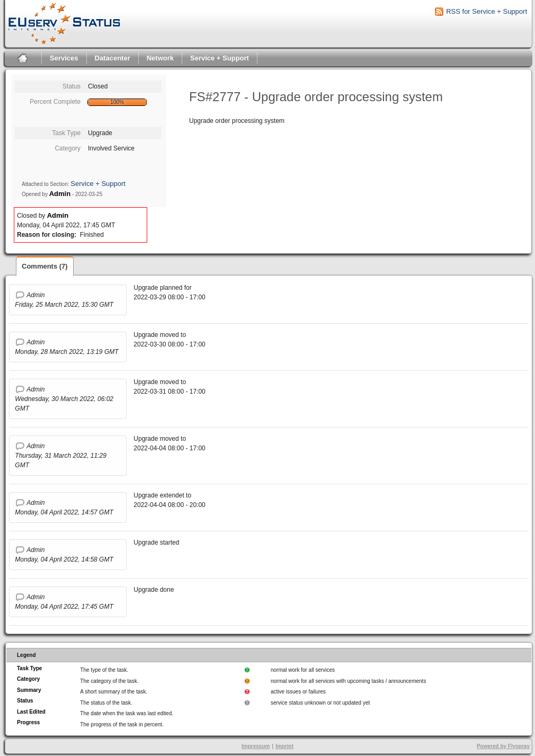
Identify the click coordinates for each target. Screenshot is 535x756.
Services (64, 58)
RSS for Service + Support (487, 11)
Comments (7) (45, 266)
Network (160, 58)
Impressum (256, 746)
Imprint (284, 746)
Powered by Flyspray (503, 746)
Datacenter (113, 58)
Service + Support (220, 58)
